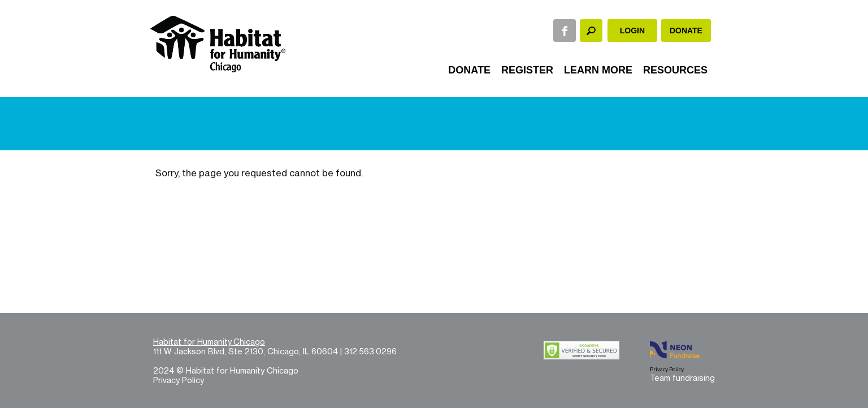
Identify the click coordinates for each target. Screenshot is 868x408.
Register (527, 70)
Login (632, 31)
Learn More (598, 70)
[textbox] (591, 31)
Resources (675, 70)
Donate (686, 31)
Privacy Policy (179, 380)
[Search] (591, 31)
